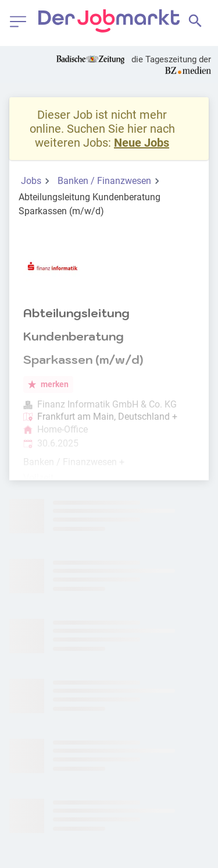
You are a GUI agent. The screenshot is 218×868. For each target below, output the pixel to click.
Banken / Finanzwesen (104, 181)
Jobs (31, 181)
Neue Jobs (142, 143)
